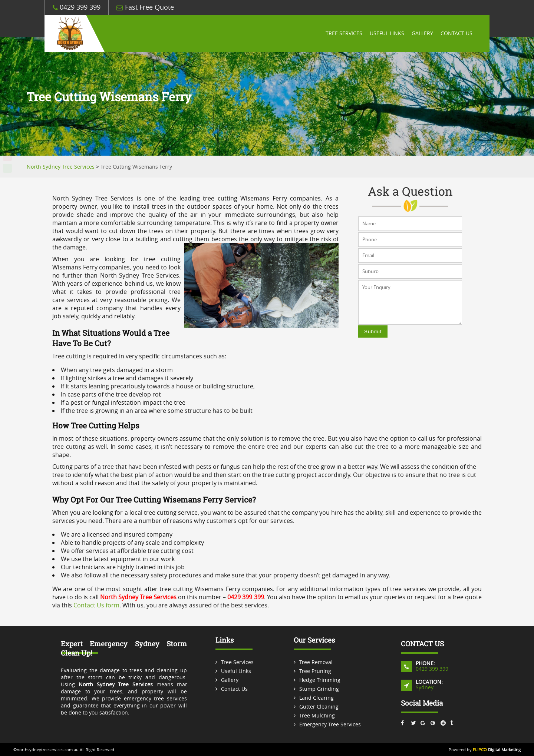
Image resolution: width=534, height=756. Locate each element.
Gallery (422, 33)
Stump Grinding (319, 689)
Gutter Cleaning (319, 707)
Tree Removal (316, 662)
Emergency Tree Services (330, 724)
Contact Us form (96, 605)
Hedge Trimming (320, 680)
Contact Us (456, 33)
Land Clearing (317, 698)
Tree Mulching (317, 715)
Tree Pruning (315, 671)
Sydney (425, 687)
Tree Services (344, 33)
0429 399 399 (77, 7)
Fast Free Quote (145, 7)
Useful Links (387, 33)
